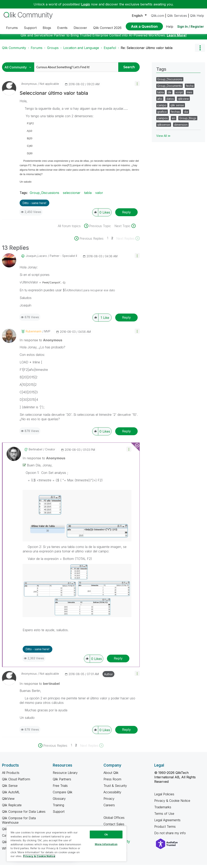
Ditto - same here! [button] (34, 206)
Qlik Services (177, 16)
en (174, 121)
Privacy (109, 802)
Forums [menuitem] (12, 28)
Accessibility (112, 795)
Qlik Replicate (12, 808)
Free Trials (60, 789)
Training (58, 808)
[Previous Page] (91, 241)
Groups (53, 51)
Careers (109, 808)
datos (170, 102)
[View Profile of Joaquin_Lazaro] (36, 259)
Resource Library (65, 776)
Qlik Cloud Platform (16, 782)
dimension (181, 128)
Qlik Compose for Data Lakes (24, 815)
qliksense (164, 128)
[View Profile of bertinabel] (35, 452)
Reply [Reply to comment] (126, 320)
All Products (11, 776)
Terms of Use (164, 817)
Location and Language (81, 51)
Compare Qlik (63, 795)
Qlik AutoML (11, 795)
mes (190, 95)
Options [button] (200, 51)
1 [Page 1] (108, 241)
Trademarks (163, 810)
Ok (106, 834)
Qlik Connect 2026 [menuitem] (107, 28)
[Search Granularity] (19, 70)
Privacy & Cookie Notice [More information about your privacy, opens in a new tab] (39, 856)
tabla (88, 196)
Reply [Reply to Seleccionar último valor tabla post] (126, 215)
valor (99, 196)
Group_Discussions (44, 196)
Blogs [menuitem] (47, 28)
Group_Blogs (188, 121)
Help (170, 27)
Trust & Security (115, 789)
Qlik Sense (10, 789)
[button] (137, 87)
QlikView (8, 802)
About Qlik (111, 776)
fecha (190, 89)
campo (162, 108)
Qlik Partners (62, 782)
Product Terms (165, 830)
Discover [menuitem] (80, 28)
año (160, 102)
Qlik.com (158, 16)
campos (163, 121)
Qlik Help (197, 16)
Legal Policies (164, 797)
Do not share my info (171, 836)
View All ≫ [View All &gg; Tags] (163, 139)
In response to (41, 343)
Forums (37, 51)
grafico (162, 115)
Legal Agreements (167, 823)
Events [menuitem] (62, 28)
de (170, 95)
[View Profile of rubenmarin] (34, 334)
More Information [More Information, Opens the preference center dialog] (106, 844)
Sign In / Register (191, 27)
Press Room (112, 782)
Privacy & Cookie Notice (172, 804)
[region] (67, 844)
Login (86, 4)
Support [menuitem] (30, 28)
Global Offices (114, 821)
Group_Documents (170, 89)
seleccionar (72, 196)
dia (186, 115)
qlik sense (177, 108)
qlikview (183, 102)
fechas (175, 115)
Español (110, 51)
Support (59, 815)
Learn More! (177, 38)
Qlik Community (14, 51)
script (179, 95)
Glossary (59, 802)
